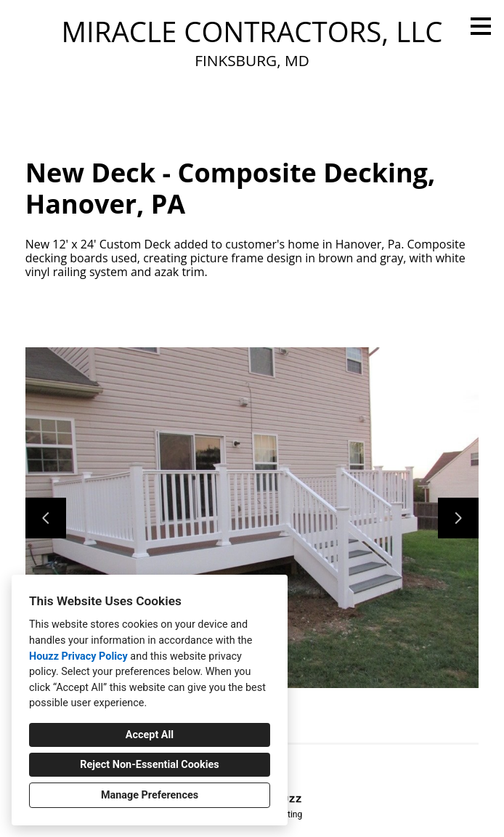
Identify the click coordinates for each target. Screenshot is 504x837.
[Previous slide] (46, 518)
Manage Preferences (150, 795)
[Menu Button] (481, 26)
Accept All (150, 735)
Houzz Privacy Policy (78, 656)
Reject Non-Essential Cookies (149, 765)
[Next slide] (458, 518)
